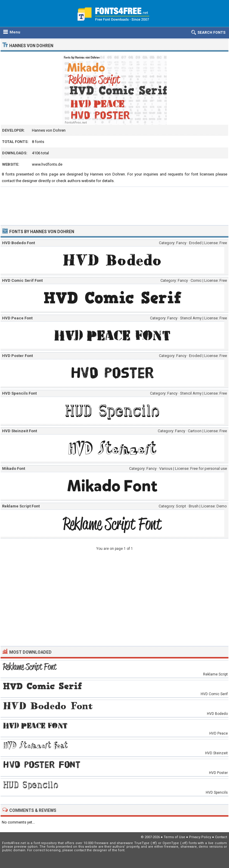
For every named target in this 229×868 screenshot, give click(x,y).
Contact (221, 837)
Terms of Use (174, 837)
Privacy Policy (200, 837)
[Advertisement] (114, 203)
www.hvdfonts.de (47, 164)
